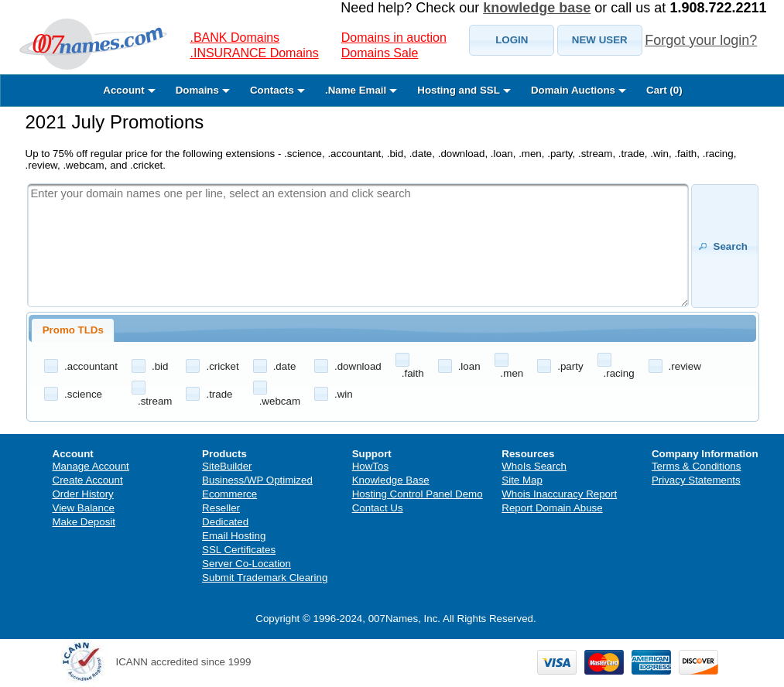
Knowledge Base (391, 480)
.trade (219, 394)
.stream (155, 401)
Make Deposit (84, 522)
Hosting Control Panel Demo (418, 494)
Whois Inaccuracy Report (559, 494)
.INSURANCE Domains (255, 53)
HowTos (370, 466)
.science (83, 394)
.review (685, 366)
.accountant (91, 366)
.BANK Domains (235, 38)
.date (285, 366)
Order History (83, 494)
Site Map (522, 480)
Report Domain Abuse (552, 508)
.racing (619, 373)
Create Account (88, 480)
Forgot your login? (701, 40)
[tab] (73, 330)
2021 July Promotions (115, 122)
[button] (512, 40)
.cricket (222, 366)
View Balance (84, 508)
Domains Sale (380, 53)
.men (512, 373)
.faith (413, 373)
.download (358, 366)
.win (344, 394)
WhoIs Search (534, 466)
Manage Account (91, 466)
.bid (160, 366)
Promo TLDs (73, 330)
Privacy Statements (696, 480)
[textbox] (358, 245)
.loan (469, 366)
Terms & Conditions (697, 466)
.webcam (280, 401)
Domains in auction (394, 38)
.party (570, 366)
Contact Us (378, 508)
